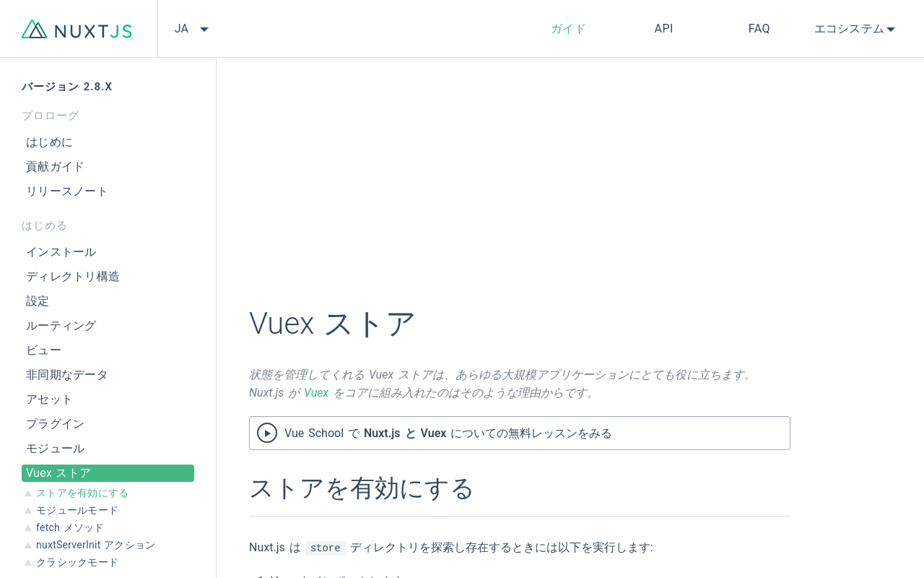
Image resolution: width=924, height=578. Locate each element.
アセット (49, 399)
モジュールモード (77, 510)
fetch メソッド (70, 527)
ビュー (44, 350)
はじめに (49, 142)
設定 (38, 301)
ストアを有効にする (82, 493)
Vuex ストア (58, 473)
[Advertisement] (520, 191)
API (664, 29)
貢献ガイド (55, 167)
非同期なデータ (67, 375)
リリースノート (67, 191)
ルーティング (61, 325)
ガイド (569, 29)
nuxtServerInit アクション (96, 545)
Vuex (316, 393)
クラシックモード (77, 562)
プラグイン (55, 424)
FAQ (759, 29)
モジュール (55, 448)
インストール (61, 252)
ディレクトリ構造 (73, 276)
